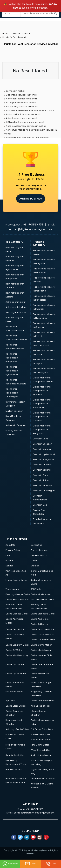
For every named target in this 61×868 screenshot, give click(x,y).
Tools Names (12, 589)
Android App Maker (41, 755)
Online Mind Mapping (17, 655)
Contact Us (36, 545)
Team (34, 561)
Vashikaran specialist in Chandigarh (12, 393)
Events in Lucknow (42, 485)
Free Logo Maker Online (18, 594)
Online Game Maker (41, 645)
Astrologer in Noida (16, 312)
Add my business (31, 199)
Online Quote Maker (16, 673)
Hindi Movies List (14, 769)
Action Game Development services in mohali (30, 110)
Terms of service (39, 550)
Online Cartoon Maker (42, 634)
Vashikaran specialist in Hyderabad (12, 371)
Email (30, 864)
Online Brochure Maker (43, 629)
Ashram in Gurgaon (16, 425)
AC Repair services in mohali (21, 103)
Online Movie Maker (41, 594)
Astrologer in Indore (16, 307)
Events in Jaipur (41, 480)
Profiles (9, 561)
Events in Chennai (42, 465)
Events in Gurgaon (43, 444)
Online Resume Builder (43, 701)
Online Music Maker (41, 650)
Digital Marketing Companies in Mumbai (42, 391)
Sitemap (35, 566)
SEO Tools (36, 589)
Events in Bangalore (43, 459)
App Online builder (40, 706)
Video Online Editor (41, 740)
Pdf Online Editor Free (42, 729)
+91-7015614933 (35, 809)
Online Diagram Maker (17, 645)
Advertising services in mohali (22, 118)
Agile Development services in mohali (26, 126)
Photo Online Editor (41, 734)
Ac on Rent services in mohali (21, 99)
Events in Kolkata (42, 470)
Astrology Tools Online (17, 729)
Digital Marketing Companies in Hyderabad (42, 404)
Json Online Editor (15, 755)
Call (51, 864)
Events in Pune (41, 475)
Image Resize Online (16, 580)
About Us (10, 545)
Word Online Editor (40, 750)
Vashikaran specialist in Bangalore (12, 358)
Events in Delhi (40, 439)
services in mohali (16, 91)
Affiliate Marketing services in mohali (25, 122)
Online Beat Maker (15, 629)
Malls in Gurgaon (14, 411)
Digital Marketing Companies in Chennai (42, 417)
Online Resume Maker (17, 599)
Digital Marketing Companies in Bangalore (42, 430)
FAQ (8, 555)
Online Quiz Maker (15, 664)
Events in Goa (40, 505)
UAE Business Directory (43, 779)
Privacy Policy (13, 550)
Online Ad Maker (39, 624)
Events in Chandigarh (44, 491)
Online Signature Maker (43, 614)
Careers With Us (39, 555)
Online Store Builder (16, 706)
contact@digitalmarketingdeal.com (34, 813)
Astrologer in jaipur (16, 302)
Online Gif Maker (14, 650)
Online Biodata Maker (17, 614)
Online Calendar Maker (43, 640)
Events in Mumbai (42, 449)
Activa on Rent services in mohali (23, 114)
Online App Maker (40, 619)
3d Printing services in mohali (21, 95)
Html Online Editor (40, 745)
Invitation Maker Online (43, 599)
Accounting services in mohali (22, 106)
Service (10, 566)
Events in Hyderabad (44, 454)
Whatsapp (10, 864)
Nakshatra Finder (14, 692)
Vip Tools (10, 701)
